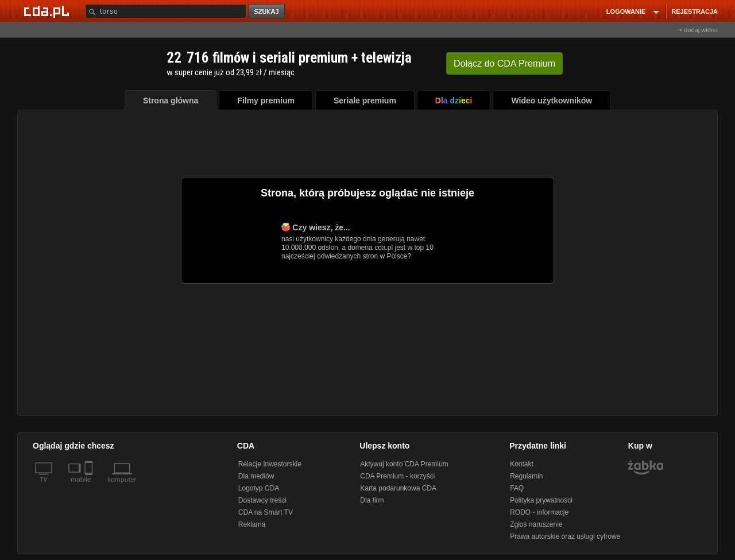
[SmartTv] (90, 486)
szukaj (268, 12)
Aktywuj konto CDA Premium (404, 464)
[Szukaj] (166, 11)
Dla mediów (256, 476)
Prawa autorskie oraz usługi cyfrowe (565, 536)
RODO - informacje (539, 512)
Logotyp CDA (259, 488)
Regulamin (526, 476)
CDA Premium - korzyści (397, 476)
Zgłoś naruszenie (536, 524)
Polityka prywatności (541, 500)
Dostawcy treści (262, 500)
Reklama (252, 524)
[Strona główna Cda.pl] (48, 11)
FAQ (517, 488)
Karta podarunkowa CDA (398, 488)
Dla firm (372, 500)
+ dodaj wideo (698, 30)
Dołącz (504, 63)
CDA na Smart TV (266, 512)
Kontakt (522, 464)
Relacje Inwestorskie (270, 464)
